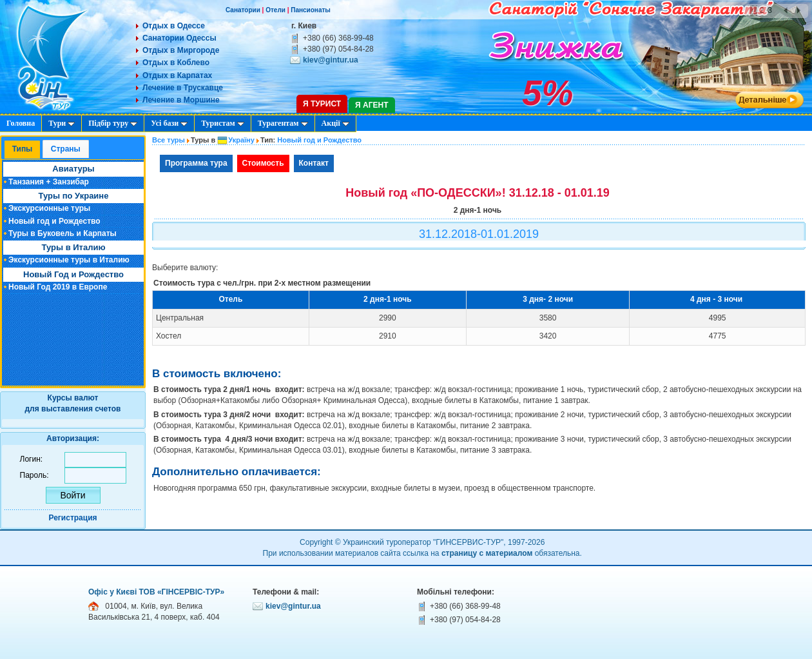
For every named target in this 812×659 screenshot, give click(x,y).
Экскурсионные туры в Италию (69, 260)
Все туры (169, 140)
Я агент (372, 105)
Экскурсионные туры (49, 208)
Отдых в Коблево (176, 63)
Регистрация (72, 518)
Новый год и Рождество (54, 221)
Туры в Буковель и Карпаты (63, 233)
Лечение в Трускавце (183, 88)
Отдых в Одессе (174, 26)
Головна (21, 123)
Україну (241, 140)
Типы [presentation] (23, 149)
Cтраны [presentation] (66, 149)
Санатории (243, 10)
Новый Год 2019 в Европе (58, 287)
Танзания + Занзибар (49, 182)
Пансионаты (311, 10)
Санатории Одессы (179, 38)
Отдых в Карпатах (177, 75)
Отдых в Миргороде (181, 50)
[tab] (23, 150)
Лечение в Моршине (181, 100)
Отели (275, 10)
